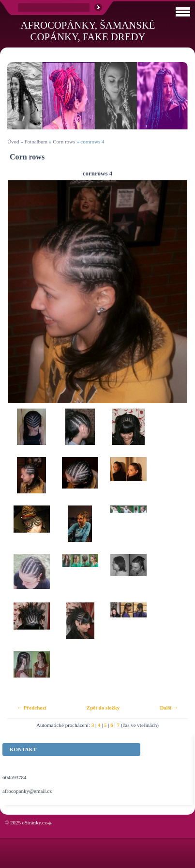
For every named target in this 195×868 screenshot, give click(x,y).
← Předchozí (32, 708)
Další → (169, 708)
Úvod (13, 142)
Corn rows (64, 142)
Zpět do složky (103, 708)
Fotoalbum (36, 142)
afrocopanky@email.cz (27, 791)
